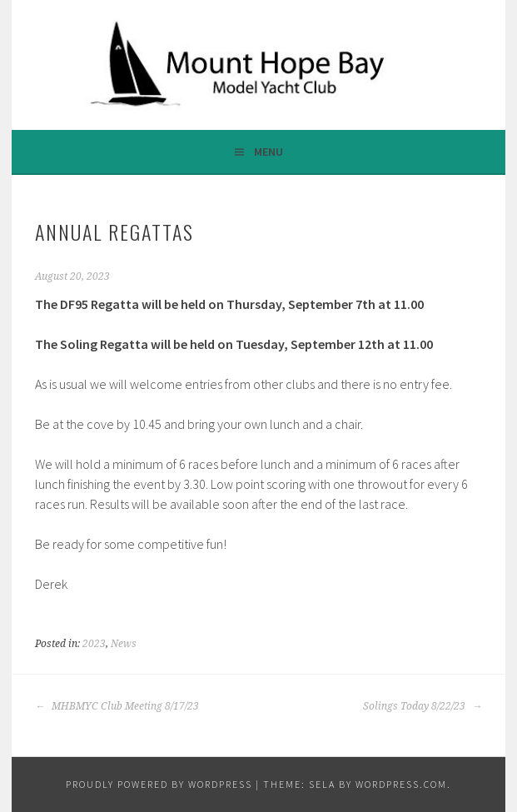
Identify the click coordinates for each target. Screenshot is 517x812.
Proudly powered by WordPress (159, 784)
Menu (268, 152)
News (124, 644)
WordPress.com (401, 784)
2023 (94, 644)
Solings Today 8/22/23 (423, 706)
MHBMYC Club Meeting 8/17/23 (117, 706)
